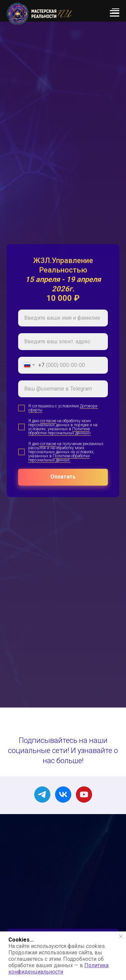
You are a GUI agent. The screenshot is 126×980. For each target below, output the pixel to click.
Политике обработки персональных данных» (59, 431)
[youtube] (84, 795)
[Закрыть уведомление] (121, 936)
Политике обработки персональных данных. (59, 458)
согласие (48, 421)
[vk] (63, 795)
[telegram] (42, 795)
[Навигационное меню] (116, 11)
